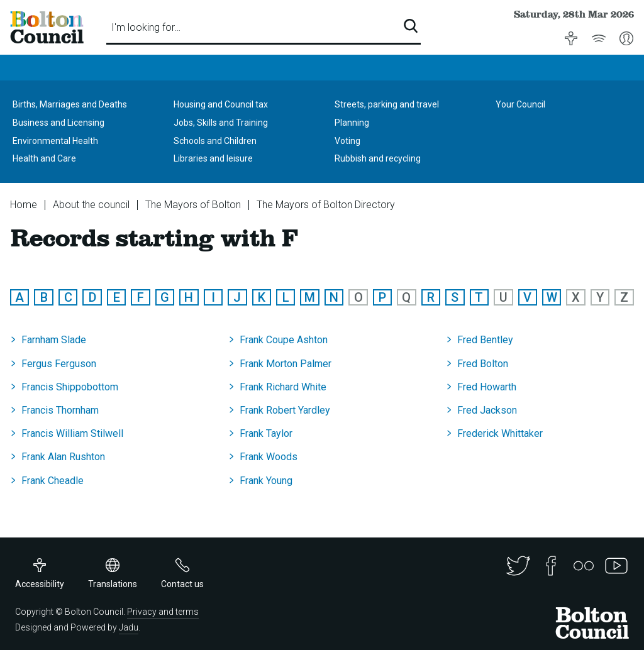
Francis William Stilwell (72, 433)
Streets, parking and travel (387, 104)
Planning (352, 123)
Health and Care (44, 158)
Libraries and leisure (213, 158)
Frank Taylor (266, 433)
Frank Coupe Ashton (284, 340)
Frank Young (266, 481)
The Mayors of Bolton (193, 205)
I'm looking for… (146, 27)
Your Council (520, 104)
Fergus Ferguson (59, 364)
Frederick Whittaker (500, 433)
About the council (91, 205)
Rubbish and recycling (378, 158)
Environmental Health (55, 141)
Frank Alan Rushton (63, 457)
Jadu (129, 627)
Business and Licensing (58, 123)
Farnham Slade (54, 340)
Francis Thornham (60, 410)
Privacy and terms (163, 612)
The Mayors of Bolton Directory (326, 205)
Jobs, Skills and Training (221, 123)
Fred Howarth (487, 387)
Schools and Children (215, 141)
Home (24, 205)
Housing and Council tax (221, 104)
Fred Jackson (487, 410)
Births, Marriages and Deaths (70, 104)
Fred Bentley (485, 340)
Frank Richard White (283, 387)
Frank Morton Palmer (286, 364)
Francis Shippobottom (70, 387)
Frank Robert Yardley (285, 410)
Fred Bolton (483, 364)
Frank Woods (269, 457)
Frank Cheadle (53, 481)
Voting (347, 141)
